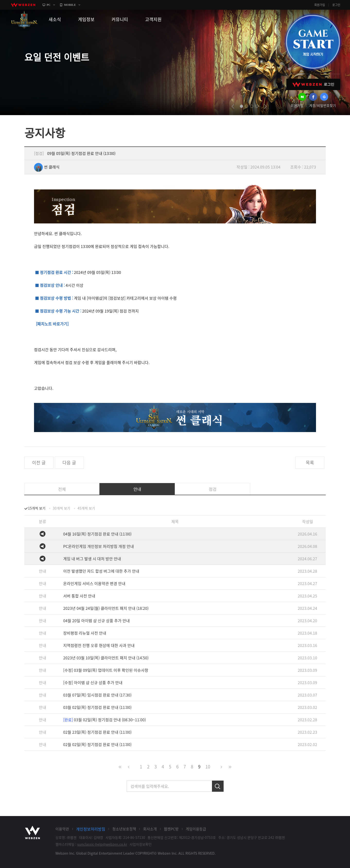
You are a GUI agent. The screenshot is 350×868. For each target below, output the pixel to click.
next (265, 106)
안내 (137, 489)
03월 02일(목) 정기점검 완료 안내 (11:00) (97, 707)
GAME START (313, 42)
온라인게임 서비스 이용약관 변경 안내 (94, 583)
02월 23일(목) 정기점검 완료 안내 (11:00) (97, 732)
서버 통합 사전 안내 (79, 596)
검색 (218, 786)
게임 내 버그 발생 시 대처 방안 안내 (92, 559)
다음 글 (69, 463)
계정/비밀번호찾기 (323, 105)
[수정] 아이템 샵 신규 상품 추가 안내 (93, 682)
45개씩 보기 (86, 508)
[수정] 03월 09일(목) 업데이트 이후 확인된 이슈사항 (106, 670)
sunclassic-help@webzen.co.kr (102, 844)
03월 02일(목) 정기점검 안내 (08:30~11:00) (105, 720)
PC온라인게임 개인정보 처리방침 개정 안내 (99, 546)
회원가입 (320, 5)
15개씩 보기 (37, 508)
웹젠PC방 (171, 829)
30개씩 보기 (61, 508)
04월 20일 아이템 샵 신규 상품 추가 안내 (96, 621)
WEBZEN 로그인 (313, 84)
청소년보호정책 (124, 829)
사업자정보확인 (141, 844)
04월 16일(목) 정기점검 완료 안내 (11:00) (97, 534)
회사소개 (150, 829)
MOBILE (70, 5)
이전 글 (39, 463)
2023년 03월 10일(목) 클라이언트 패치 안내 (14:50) (106, 658)
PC (49, 5)
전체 (62, 489)
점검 (213, 489)
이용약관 (62, 829)
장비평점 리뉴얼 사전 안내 (85, 633)
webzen (23, 5)
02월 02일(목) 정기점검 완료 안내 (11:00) (97, 744)
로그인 (336, 5)
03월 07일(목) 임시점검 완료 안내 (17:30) (97, 695)
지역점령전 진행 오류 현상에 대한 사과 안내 (99, 645)
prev (233, 106)
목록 (310, 463)
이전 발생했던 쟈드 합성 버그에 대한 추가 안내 (101, 571)
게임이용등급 (196, 829)
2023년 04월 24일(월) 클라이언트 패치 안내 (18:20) (106, 608)
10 (208, 767)
